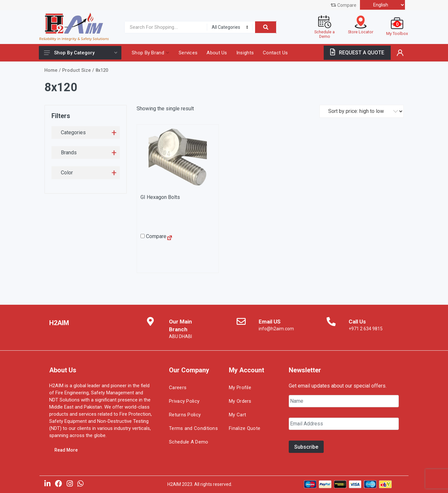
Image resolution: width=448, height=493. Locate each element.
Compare (343, 5)
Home (51, 70)
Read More (66, 450)
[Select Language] (382, 5)
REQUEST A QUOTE (357, 53)
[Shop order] (362, 111)
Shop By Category (81, 53)
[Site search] (164, 27)
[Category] (230, 27)
